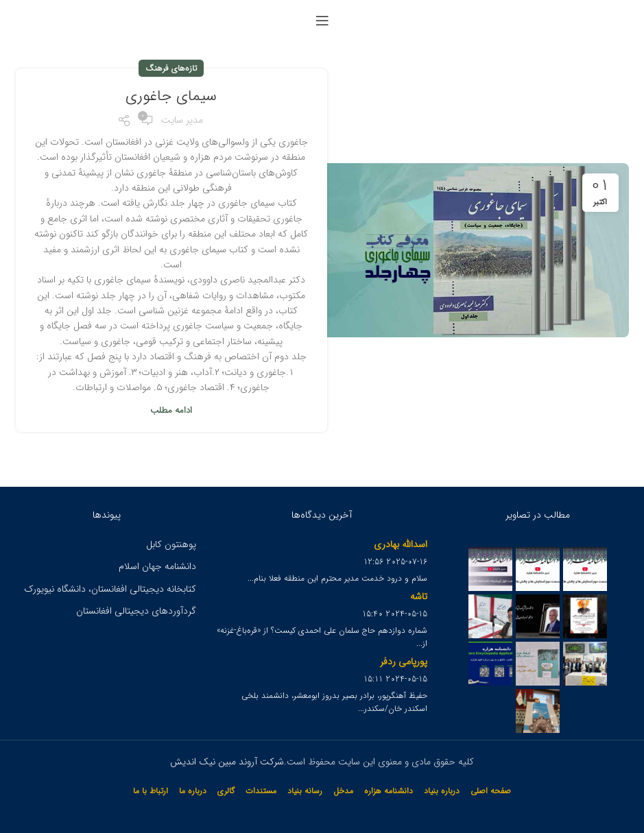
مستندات (261, 791)
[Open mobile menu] (322, 21)
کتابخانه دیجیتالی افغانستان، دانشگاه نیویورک (110, 589)
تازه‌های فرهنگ (171, 68)
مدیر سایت (182, 120)
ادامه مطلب (171, 410)
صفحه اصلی (491, 791)
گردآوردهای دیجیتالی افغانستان (136, 611)
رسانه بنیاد (305, 791)
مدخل (343, 791)
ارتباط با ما (151, 791)
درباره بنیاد (442, 791)
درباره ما (193, 791)
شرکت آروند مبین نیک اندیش (227, 762)
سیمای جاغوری (171, 96)
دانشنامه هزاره (389, 791)
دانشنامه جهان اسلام (157, 566)
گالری (226, 791)
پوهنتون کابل (171, 544)
